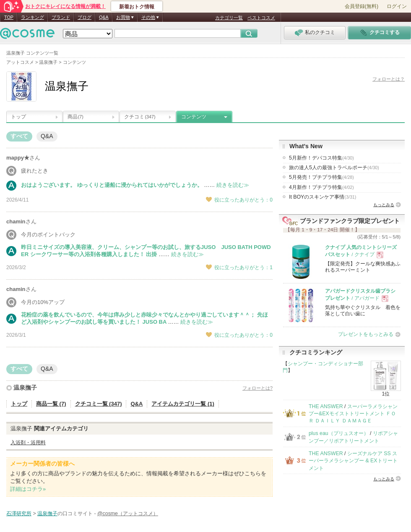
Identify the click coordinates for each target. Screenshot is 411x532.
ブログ (85, 17)
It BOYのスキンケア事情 (323, 197)
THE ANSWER (326, 406)
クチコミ (140, 117)
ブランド (61, 17)
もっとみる (384, 205)
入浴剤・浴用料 (28, 443)
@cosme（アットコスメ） (128, 514)
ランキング (33, 17)
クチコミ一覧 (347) (99, 404)
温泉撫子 (25, 388)
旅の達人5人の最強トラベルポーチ (334, 168)
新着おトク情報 (137, 7)
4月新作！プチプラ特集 (321, 187)
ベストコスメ (261, 18)
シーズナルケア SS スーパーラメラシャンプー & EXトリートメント (353, 461)
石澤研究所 (19, 514)
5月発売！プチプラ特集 (321, 177)
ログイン (397, 6)
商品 (75, 117)
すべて (19, 136)
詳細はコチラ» (28, 489)
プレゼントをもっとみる (366, 334)
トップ (18, 117)
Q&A (104, 17)
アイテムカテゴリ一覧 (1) (183, 404)
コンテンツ (194, 117)
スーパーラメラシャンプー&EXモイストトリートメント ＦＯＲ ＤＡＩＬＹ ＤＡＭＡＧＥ (353, 414)
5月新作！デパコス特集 (321, 158)
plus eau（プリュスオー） (339, 433)
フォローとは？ (389, 79)
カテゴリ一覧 (229, 18)
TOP (9, 17)
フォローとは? (258, 388)
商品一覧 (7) (51, 404)
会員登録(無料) (362, 6)
